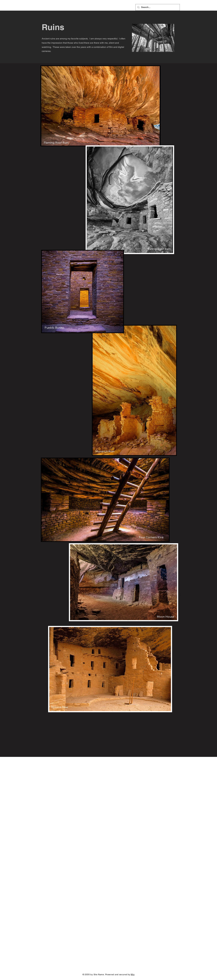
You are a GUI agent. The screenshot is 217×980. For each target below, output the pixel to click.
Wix (133, 974)
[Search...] (157, 7)
